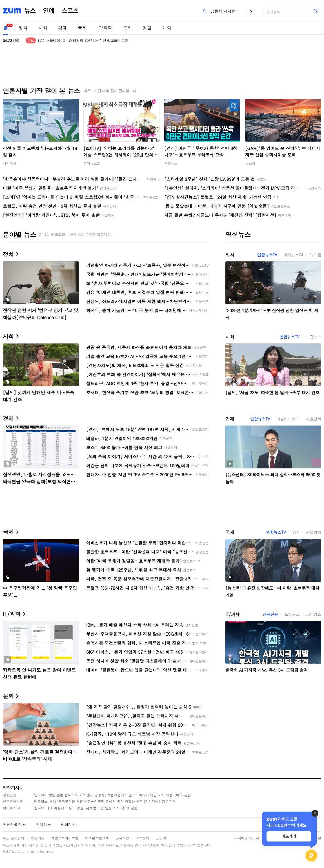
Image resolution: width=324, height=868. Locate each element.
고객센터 (143, 838)
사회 (43, 28)
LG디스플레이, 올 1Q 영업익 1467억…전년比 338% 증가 (83, 40)
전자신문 (270, 614)
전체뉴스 (43, 824)
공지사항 (122, 838)
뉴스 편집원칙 (14, 838)
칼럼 (147, 28)
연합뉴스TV (267, 255)
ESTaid (11, 852)
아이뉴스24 (293, 255)
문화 (127, 28)
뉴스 (30, 11)
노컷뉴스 (314, 337)
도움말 (161, 838)
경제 (63, 28)
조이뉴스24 (92, 163)
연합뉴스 (171, 163)
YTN (296, 532)
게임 (167, 28)
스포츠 (70, 11)
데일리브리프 (288, 419)
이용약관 (38, 838)
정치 (23, 28)
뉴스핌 (250, 163)
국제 (82, 28)
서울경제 (314, 419)
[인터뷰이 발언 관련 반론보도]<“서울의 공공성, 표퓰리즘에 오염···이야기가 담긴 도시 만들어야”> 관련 (112, 795)
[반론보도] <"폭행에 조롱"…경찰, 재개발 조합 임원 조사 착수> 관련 (85, 808)
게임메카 (10, 163)
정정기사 (11, 787)
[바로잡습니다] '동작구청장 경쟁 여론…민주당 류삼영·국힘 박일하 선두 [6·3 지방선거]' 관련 (104, 801)
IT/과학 (105, 28)
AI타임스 (314, 614)
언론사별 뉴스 (14, 824)
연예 (49, 11)
